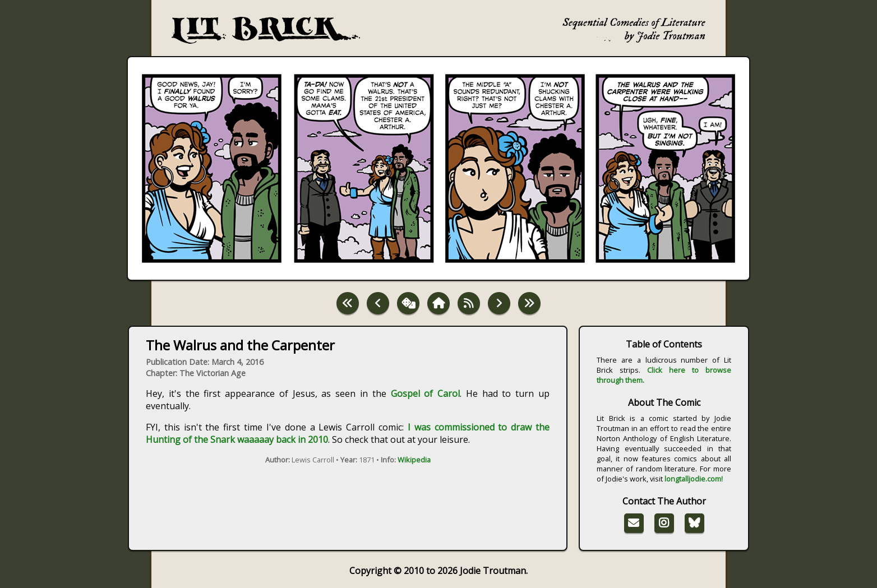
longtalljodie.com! (694, 479)
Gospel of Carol (426, 393)
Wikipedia (414, 460)
